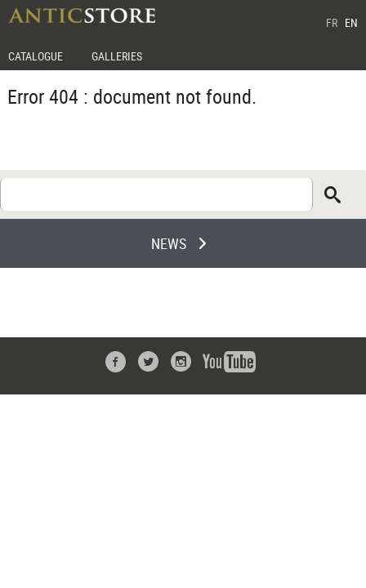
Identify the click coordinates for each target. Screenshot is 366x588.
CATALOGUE (36, 56)
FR (332, 22)
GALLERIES (117, 56)
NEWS (169, 243)
